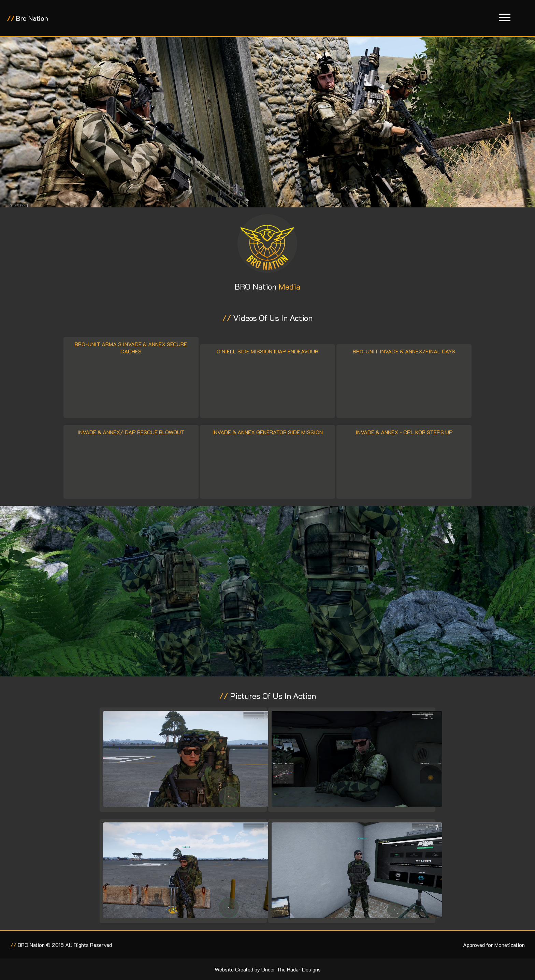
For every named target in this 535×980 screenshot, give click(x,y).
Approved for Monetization (494, 945)
